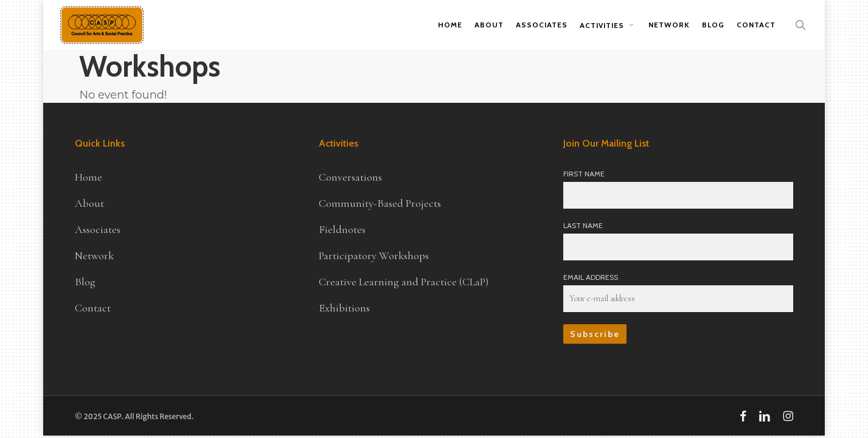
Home (89, 177)
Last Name (583, 225)
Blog (85, 282)
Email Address (591, 277)
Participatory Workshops (374, 255)
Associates (98, 229)
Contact (93, 308)
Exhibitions (344, 308)
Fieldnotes (342, 229)
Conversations (350, 177)
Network (94, 255)
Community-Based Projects (380, 203)
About (89, 203)
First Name (584, 174)
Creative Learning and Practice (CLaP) (404, 282)
